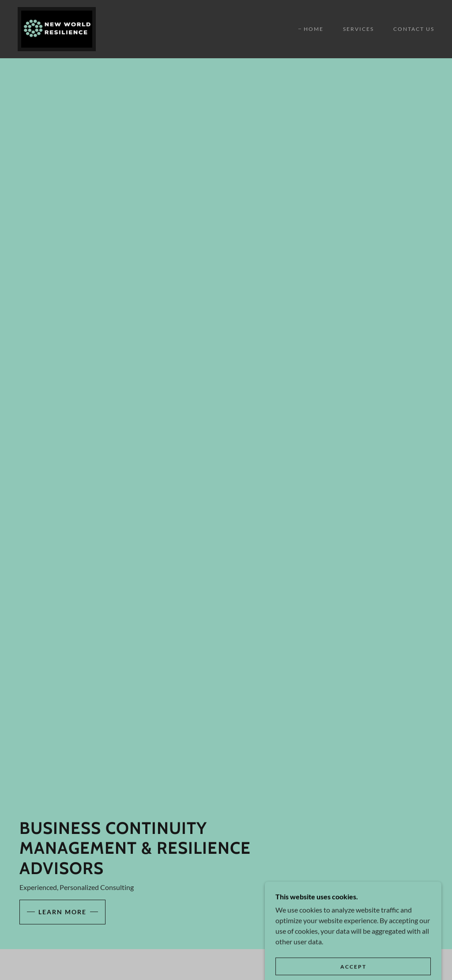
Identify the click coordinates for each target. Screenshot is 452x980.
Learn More (62, 912)
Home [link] (314, 29)
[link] (57, 28)
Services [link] (358, 29)
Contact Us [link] (414, 29)
